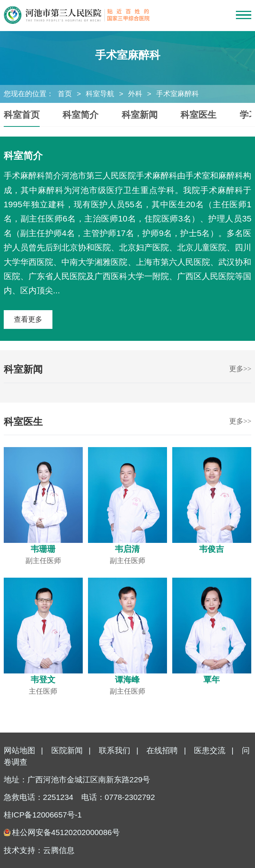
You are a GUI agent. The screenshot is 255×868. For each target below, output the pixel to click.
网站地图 (19, 750)
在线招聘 (162, 750)
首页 (65, 94)
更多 (240, 369)
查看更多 (28, 319)
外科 (135, 94)
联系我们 (115, 750)
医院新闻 (67, 750)
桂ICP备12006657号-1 (43, 815)
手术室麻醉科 (177, 94)
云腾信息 (59, 850)
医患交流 (210, 750)
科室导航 (100, 94)
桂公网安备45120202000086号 (66, 832)
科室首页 (22, 115)
